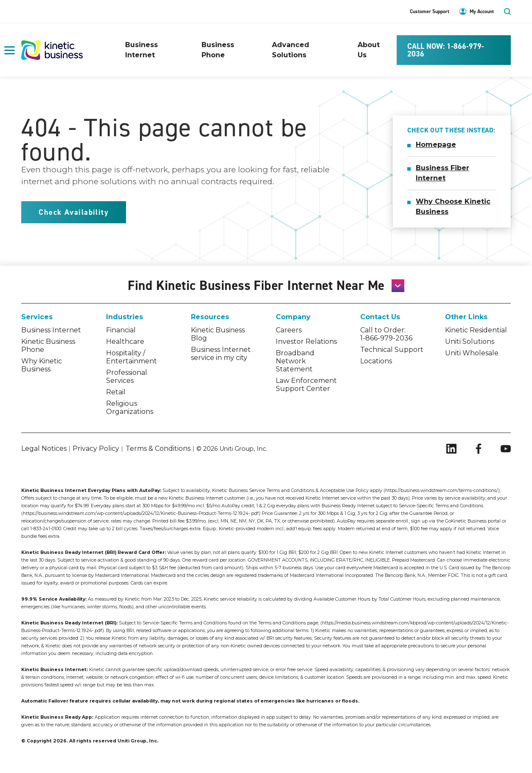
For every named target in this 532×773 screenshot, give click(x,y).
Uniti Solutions (470, 342)
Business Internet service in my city (221, 354)
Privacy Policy (96, 448)
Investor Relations (306, 342)
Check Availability (74, 212)
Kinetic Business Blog (218, 334)
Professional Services (127, 377)
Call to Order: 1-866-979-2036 (386, 334)
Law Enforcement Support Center (306, 385)
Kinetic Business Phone (48, 346)
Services (37, 317)
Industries (125, 317)
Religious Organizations (130, 408)
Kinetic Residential (476, 330)
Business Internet (51, 330)
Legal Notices (44, 448)
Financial (121, 330)
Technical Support (392, 350)
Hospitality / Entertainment (132, 357)
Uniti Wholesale (472, 353)
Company (293, 317)
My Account (482, 11)
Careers (289, 330)
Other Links (466, 317)
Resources (210, 317)
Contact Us (380, 317)
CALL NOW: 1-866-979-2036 (446, 50)
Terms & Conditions (158, 448)
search (507, 11)
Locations (376, 361)
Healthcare (125, 342)
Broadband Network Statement (295, 361)
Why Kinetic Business (42, 365)
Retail (116, 392)
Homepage (436, 145)
